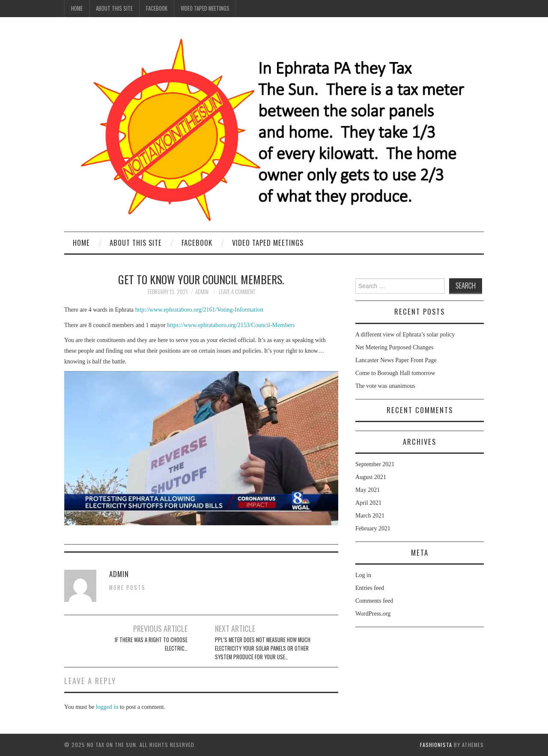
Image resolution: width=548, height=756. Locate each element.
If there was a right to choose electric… (151, 644)
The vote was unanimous (385, 386)
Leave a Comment (237, 292)
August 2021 (371, 477)
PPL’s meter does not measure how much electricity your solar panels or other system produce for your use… (263, 648)
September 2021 (375, 464)
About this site (114, 8)
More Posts (127, 588)
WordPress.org (373, 614)
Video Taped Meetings (205, 8)
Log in (363, 575)
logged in (107, 707)
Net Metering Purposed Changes (394, 347)
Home (77, 8)
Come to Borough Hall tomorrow (395, 373)
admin (202, 292)
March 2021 (370, 516)
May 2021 (368, 490)
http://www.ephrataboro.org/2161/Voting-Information (200, 310)
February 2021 (373, 528)
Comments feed (374, 601)
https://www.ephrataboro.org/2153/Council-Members (231, 325)
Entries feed (370, 588)
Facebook (157, 8)
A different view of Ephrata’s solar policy (405, 335)
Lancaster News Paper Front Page (396, 360)
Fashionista (436, 745)
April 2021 (368, 503)
